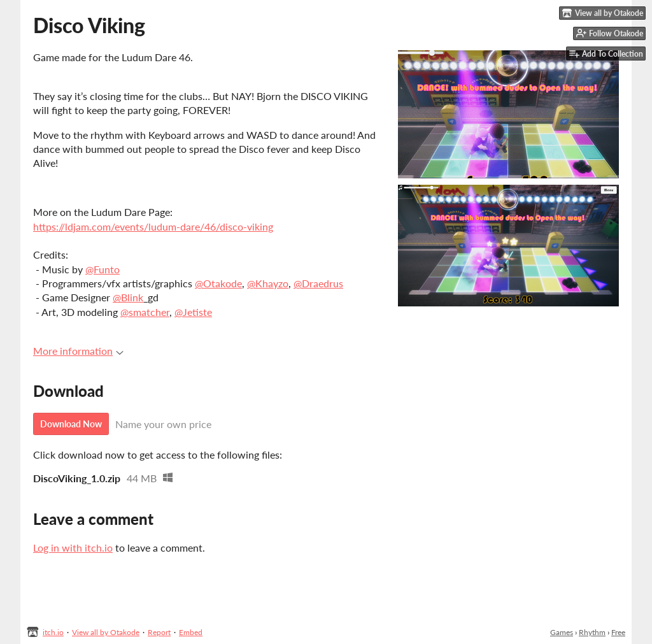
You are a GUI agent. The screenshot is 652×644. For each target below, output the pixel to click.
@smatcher (145, 312)
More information (78, 351)
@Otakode (218, 283)
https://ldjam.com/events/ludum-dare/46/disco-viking (153, 226)
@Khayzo (268, 283)
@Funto (103, 269)
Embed (191, 632)
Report (159, 632)
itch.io (53, 632)
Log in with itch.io (73, 547)
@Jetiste (193, 312)
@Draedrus (318, 283)
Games (562, 632)
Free (618, 632)
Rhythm (592, 632)
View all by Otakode (106, 632)
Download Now (71, 424)
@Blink (128, 297)
